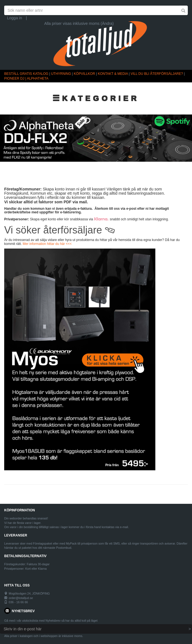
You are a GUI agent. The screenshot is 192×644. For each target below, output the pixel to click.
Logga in (15, 18)
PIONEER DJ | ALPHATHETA (26, 78)
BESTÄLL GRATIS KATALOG (26, 74)
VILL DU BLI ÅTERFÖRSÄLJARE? (157, 74)
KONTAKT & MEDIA (113, 74)
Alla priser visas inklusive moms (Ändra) (79, 23)
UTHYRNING (61, 74)
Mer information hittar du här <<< (47, 244)
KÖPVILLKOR (85, 74)
